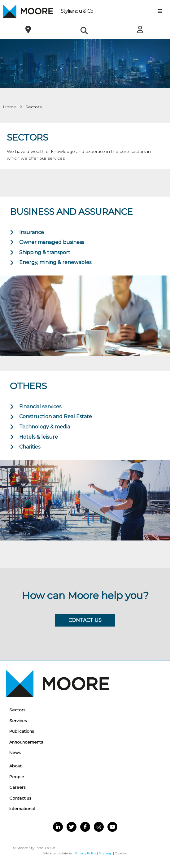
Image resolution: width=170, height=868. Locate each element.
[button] (84, 30)
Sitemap (105, 853)
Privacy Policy (86, 853)
